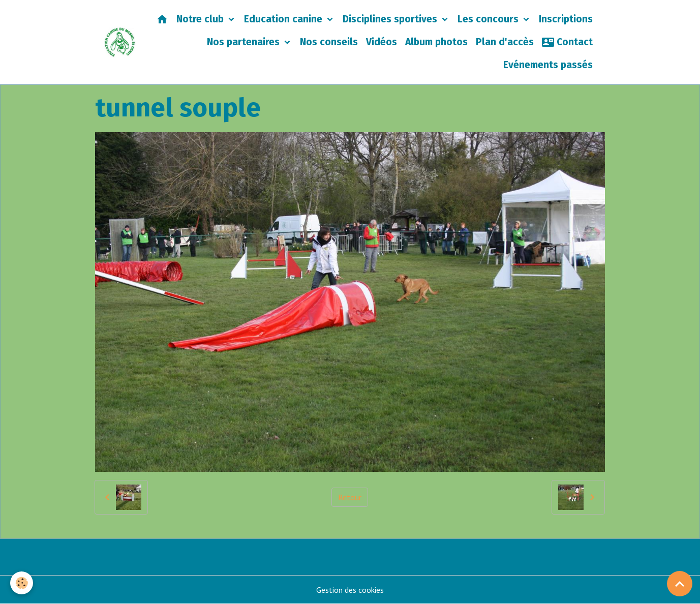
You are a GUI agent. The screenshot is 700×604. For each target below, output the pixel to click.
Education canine (284, 19)
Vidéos (382, 42)
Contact (567, 42)
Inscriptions (566, 19)
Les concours (489, 19)
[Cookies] (22, 583)
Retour (350, 497)
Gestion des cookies (350, 590)
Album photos (436, 42)
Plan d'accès (505, 42)
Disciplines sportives (391, 19)
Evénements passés (548, 65)
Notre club (201, 19)
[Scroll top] (680, 584)
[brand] (120, 42)
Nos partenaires (245, 42)
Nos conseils (329, 42)
